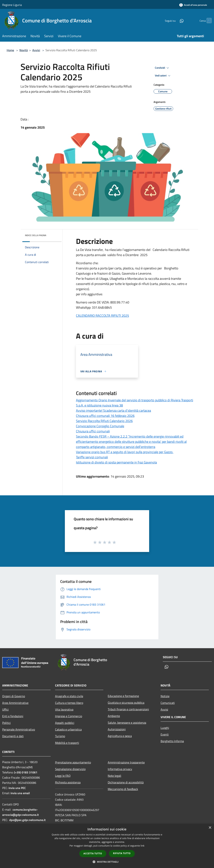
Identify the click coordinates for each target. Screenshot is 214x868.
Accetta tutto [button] (93, 853)
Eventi (165, 734)
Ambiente (114, 716)
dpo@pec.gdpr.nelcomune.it (27, 820)
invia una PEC (17, 788)
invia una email (20, 793)
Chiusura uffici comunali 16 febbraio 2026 (105, 416)
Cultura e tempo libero (69, 703)
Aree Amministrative (15, 703)
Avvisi (36, 50)
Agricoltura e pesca (120, 736)
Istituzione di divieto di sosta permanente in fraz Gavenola (116, 462)
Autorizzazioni (117, 729)
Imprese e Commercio (69, 716)
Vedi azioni (163, 76)
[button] (107, 862)
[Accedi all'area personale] (193, 5)
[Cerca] (207, 21)
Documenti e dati (13, 736)
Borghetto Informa (172, 741)
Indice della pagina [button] (36, 235)
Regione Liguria (12, 5)
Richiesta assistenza (68, 782)
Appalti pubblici (65, 723)
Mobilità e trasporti (67, 743)
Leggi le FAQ (63, 776)
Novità (24, 50)
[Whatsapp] (174, 20)
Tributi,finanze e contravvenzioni (128, 709)
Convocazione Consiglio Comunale (100, 426)
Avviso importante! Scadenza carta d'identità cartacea (113, 411)
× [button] (210, 828)
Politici (6, 723)
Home (10, 50)
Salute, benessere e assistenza (127, 723)
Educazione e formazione (123, 696)
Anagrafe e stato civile (69, 696)
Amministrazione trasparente (126, 762)
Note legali (114, 776)
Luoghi (165, 728)
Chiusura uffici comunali (93, 431)
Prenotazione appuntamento (73, 762)
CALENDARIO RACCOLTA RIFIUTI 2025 (102, 316)
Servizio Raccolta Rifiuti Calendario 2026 (104, 421)
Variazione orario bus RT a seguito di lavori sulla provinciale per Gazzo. (125, 452)
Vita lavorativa (64, 709)
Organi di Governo (14, 696)
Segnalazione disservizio (70, 769)
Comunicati (168, 703)
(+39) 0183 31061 (26, 772)
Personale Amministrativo (19, 729)
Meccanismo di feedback (123, 789)
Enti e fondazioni (13, 716)
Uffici (5, 709)
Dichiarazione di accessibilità (126, 782)
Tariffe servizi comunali (92, 457)
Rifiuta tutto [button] (122, 853)
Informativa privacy (120, 769)
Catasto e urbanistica (68, 729)
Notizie (165, 696)
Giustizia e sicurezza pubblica (126, 703)
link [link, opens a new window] (143, 846)
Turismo (60, 736)
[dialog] (107, 846)
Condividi (162, 68)
